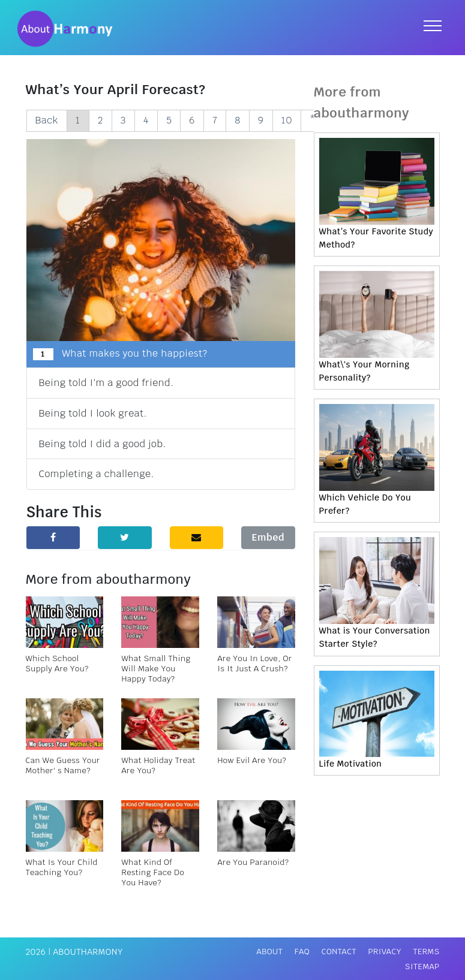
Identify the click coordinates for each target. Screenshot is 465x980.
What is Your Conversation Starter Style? (375, 637)
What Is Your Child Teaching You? (62, 867)
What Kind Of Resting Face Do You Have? (153, 872)
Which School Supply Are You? (57, 664)
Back (47, 120)
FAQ (302, 952)
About (270, 952)
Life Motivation (351, 764)
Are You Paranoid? (253, 862)
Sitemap (422, 967)
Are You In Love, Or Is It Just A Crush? (254, 664)
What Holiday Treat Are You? (158, 765)
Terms (426, 952)
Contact (339, 952)
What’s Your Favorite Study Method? (376, 238)
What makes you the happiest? (120, 354)
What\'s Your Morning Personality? (364, 371)
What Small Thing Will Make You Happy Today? (156, 669)
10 (287, 120)
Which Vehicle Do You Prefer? (365, 504)
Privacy (384, 952)
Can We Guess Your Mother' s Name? (63, 765)
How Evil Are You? (252, 760)
